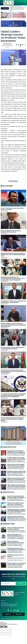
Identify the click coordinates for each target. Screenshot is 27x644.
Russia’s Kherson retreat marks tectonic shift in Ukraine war (16, 564)
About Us (3, 601)
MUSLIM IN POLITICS (9, 447)
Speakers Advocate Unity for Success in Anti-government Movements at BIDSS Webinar (12, 419)
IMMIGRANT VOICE (8, 524)
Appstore (8, 614)
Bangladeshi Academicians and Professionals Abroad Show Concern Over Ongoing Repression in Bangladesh (13, 278)
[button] (25, 3)
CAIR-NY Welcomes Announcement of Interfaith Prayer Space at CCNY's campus (17, 543)
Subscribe (21, 584)
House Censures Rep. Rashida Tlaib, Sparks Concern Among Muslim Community (16, 466)
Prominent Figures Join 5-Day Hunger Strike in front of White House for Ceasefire (16, 459)
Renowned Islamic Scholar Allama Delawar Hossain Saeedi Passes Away (13, 348)
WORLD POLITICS (8, 492)
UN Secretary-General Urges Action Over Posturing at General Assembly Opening (16, 504)
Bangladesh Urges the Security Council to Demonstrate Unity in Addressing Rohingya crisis (13, 255)
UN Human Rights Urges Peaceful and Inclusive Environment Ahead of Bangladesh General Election (13, 325)
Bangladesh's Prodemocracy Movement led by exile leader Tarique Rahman (13, 302)
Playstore (19, 614)
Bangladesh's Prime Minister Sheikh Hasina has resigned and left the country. (16, 452)
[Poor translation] (5, 627)
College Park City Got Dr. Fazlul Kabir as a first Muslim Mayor (16, 479)
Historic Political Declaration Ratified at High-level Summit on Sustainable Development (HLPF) (17, 497)
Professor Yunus (13, 181)
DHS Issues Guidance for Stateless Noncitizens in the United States (15, 536)
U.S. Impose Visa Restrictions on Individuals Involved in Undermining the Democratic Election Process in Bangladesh (13, 395)
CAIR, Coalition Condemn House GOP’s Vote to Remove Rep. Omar (17, 486)
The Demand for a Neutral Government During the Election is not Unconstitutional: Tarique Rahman (13, 371)
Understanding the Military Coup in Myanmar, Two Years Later (11, 231)
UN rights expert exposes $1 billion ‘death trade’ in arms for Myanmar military (16, 518)
